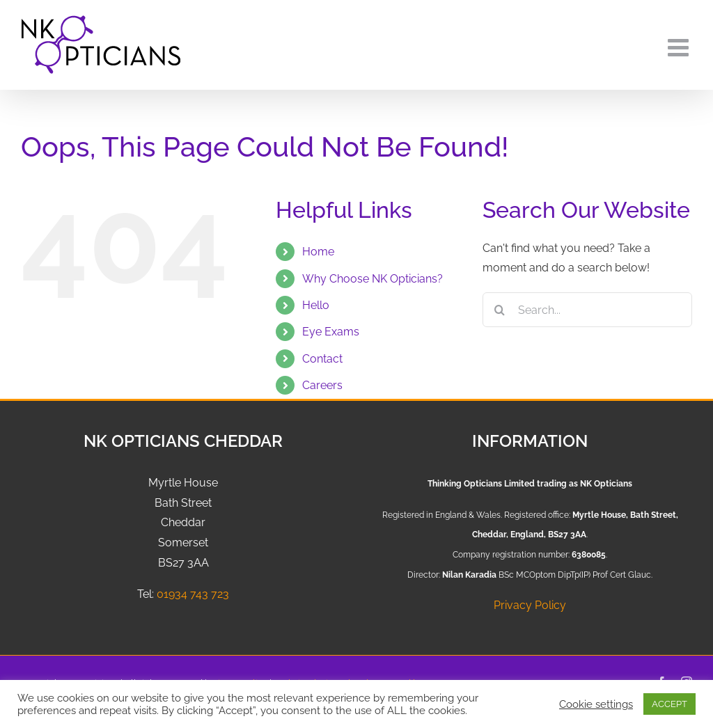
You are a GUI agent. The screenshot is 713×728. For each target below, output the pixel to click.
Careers (322, 385)
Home (318, 252)
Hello (316, 305)
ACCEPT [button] (669, 704)
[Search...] (587, 310)
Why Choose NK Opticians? (373, 279)
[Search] (500, 310)
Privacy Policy (530, 605)
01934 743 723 (193, 594)
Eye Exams (331, 332)
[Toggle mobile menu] (680, 47)
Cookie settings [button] (596, 704)
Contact (322, 359)
